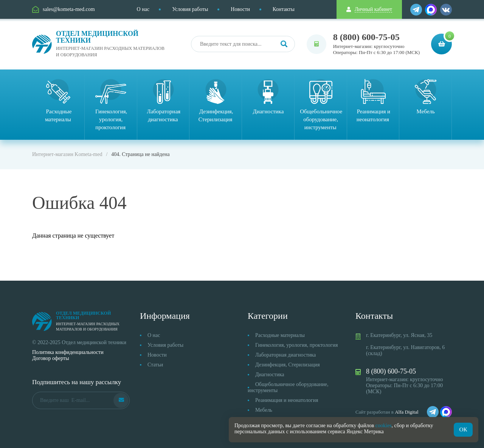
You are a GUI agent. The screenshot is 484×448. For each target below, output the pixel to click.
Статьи (155, 365)
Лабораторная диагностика (285, 355)
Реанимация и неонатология (287, 400)
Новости (240, 9)
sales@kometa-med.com (69, 9)
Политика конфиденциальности (68, 352)
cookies (384, 426)
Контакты (284, 9)
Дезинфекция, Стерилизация (288, 365)
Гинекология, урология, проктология (296, 345)
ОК (463, 429)
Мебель (264, 410)
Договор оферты (51, 358)
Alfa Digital (406, 412)
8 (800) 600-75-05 (366, 37)
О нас (143, 9)
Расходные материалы (280, 335)
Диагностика (270, 375)
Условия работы (190, 9)
